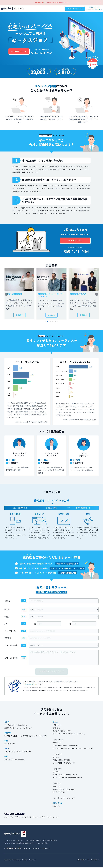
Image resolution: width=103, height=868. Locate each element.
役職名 (7, 619)
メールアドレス (10, 633)
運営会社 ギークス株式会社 (87, 862)
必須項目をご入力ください (51, 674)
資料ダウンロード (75, 9)
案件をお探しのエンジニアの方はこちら (94, 9)
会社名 (8, 603)
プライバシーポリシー (30, 687)
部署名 (7, 612)
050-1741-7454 (42, 53)
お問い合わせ (19, 51)
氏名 (6, 626)
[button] (97, 295)
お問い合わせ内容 (11, 647)
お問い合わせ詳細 (11, 660)
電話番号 (8, 640)
